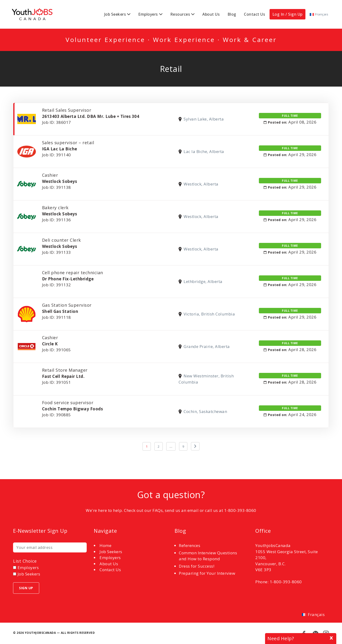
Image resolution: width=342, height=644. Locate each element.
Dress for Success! (197, 566)
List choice (25, 561)
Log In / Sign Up (287, 14)
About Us (211, 14)
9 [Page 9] (183, 446)
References (190, 545)
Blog (232, 14)
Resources (180, 14)
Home (105, 545)
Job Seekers (115, 14)
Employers (148, 14)
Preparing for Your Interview (207, 573)
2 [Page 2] (159, 446)
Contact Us (254, 14)
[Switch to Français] (319, 14)
